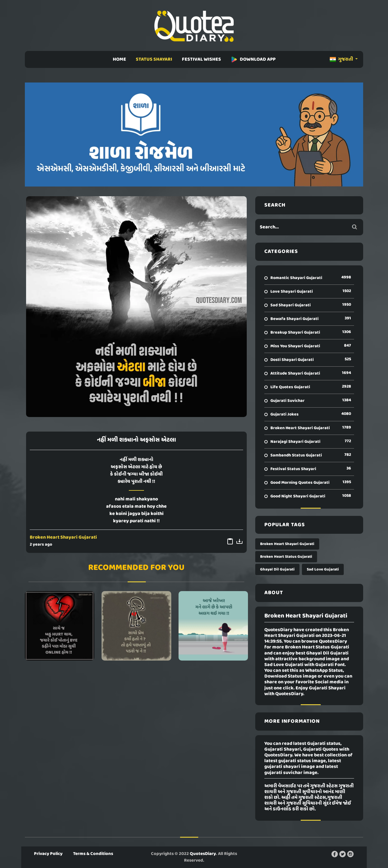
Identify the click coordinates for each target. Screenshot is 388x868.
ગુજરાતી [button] (342, 59)
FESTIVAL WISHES (201, 59)
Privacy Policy (48, 854)
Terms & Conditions (93, 854)
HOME (119, 59)
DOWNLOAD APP (253, 59)
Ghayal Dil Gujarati (277, 569)
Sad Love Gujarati (323, 569)
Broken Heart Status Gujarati (286, 557)
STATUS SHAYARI (154, 59)
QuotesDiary (203, 854)
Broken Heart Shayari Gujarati (63, 537)
